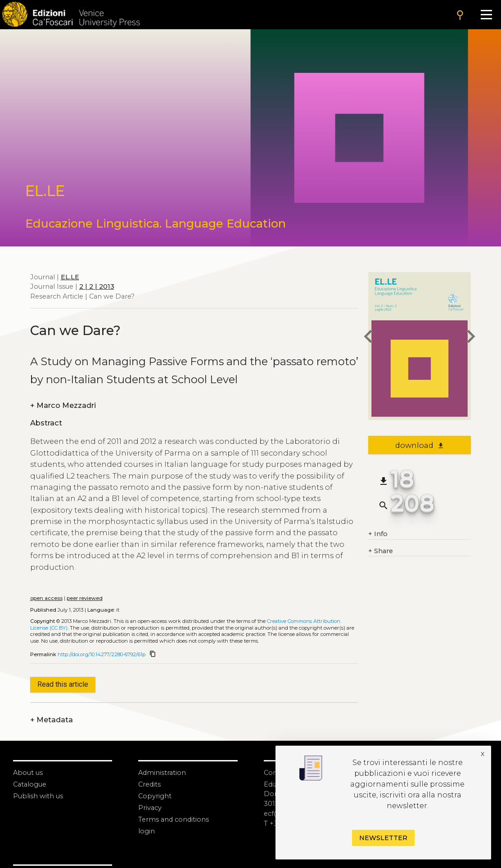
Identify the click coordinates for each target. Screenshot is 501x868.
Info (378, 534)
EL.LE (70, 277)
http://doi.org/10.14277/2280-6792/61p (102, 654)
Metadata (52, 720)
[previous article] (368, 338)
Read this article (63, 684)
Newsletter (383, 838)
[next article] (471, 338)
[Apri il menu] (486, 15)
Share (381, 551)
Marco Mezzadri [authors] (63, 406)
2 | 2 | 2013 (97, 286)
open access (46, 598)
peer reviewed (85, 598)
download (420, 445)
